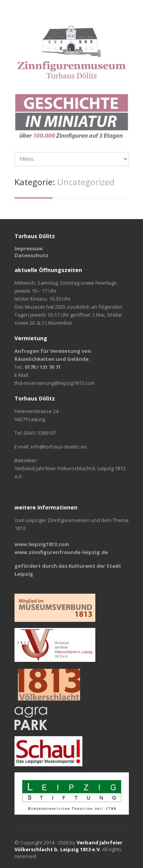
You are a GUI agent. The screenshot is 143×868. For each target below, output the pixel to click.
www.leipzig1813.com (42, 544)
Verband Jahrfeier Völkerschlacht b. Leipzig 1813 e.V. (68, 846)
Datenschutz (31, 255)
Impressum (29, 248)
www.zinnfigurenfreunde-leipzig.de (61, 552)
